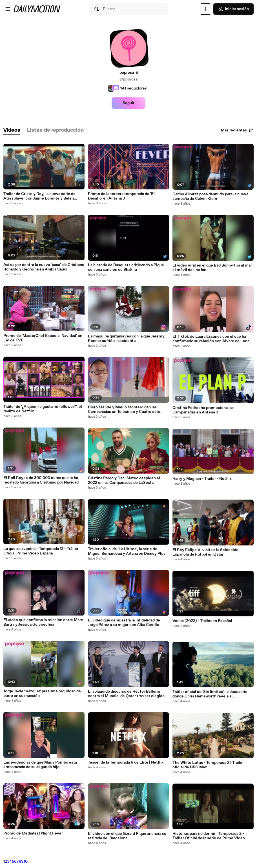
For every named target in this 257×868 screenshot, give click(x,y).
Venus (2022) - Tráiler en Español (202, 621)
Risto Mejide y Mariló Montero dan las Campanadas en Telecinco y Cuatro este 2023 (124, 410)
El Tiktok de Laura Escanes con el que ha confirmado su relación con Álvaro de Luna (211, 339)
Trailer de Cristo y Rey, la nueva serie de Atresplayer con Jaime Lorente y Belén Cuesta (39, 196)
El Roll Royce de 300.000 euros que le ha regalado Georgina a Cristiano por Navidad (41, 480)
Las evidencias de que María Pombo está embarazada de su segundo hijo (40, 765)
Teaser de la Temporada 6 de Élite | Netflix (126, 762)
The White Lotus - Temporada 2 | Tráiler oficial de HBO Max (208, 765)
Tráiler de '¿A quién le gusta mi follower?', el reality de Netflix (43, 409)
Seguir (128, 103)
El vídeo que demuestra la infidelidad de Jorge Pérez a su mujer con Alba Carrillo (124, 623)
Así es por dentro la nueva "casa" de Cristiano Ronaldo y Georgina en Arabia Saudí (44, 267)
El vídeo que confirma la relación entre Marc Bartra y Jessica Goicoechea (43, 622)
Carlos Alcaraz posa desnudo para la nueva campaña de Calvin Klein (210, 196)
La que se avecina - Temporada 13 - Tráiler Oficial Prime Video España (41, 551)
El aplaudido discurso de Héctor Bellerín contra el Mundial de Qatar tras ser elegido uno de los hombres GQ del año (126, 694)
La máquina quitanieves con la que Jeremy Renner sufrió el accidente (126, 339)
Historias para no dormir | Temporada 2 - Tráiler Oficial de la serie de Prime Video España (209, 836)
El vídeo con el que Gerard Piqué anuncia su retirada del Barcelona (127, 836)
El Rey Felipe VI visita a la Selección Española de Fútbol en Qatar (205, 552)
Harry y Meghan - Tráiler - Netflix (202, 479)
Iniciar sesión (233, 9)
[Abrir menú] (8, 9)
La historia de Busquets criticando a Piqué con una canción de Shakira (126, 267)
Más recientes (237, 130)
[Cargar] (205, 9)
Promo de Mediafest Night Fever (33, 833)
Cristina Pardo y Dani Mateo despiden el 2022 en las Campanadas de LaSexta (124, 480)
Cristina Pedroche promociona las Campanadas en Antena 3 (203, 410)
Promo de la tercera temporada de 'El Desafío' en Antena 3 (121, 196)
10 (26, 862)
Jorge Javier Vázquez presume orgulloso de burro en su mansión (42, 693)
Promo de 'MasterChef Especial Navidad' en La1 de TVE (43, 338)
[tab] (12, 130)
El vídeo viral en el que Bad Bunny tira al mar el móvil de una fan (212, 268)
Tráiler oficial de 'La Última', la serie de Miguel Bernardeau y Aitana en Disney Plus (127, 551)
